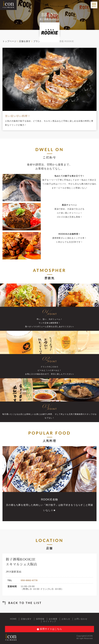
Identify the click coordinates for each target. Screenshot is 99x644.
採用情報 (40, 619)
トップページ (9, 41)
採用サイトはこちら (51, 629)
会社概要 (53, 619)
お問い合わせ (81, 619)
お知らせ (66, 619)
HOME (13, 619)
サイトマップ (50, 621)
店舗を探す (25, 41)
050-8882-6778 (29, 580)
